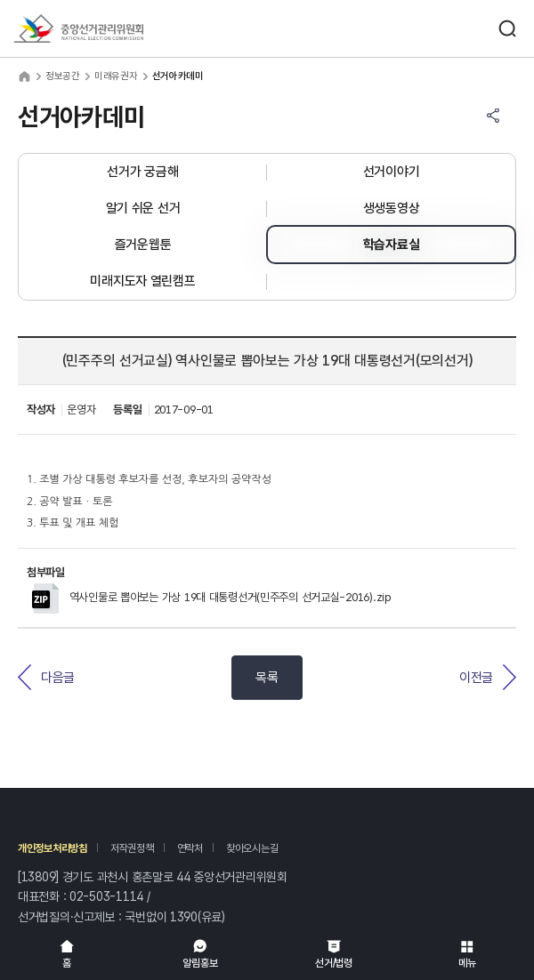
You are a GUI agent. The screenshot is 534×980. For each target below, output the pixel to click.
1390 (184, 917)
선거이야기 (392, 172)
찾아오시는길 (252, 848)
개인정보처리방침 (53, 848)
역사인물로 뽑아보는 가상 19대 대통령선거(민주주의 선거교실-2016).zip (211, 597)
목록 (267, 678)
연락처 (190, 848)
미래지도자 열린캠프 (142, 281)
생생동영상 (392, 208)
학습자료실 (392, 245)
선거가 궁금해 (142, 172)
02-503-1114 (106, 896)
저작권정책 (132, 848)
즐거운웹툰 (143, 245)
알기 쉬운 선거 (143, 208)
